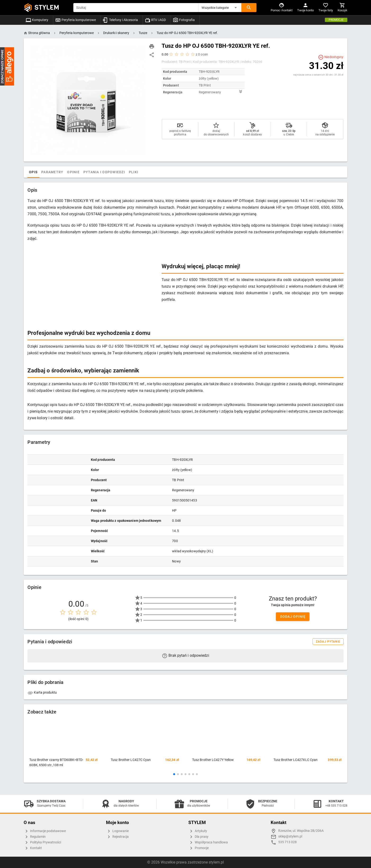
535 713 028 (287, 842)
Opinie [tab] (83, 172)
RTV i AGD (155, 20)
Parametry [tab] (62, 172)
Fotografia (184, 20)
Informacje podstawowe (45, 831)
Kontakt (33, 848)
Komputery (37, 20)
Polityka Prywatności (42, 842)
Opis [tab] (43, 172)
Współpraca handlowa (208, 842)
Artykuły (198, 831)
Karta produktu (42, 692)
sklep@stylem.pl (290, 836)
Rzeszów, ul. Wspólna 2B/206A (301, 831)
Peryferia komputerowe (75, 20)
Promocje (336, 20)
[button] (220, 8)
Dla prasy (198, 837)
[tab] (32, 172)
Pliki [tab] (143, 172)
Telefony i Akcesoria (120, 20)
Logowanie (117, 831)
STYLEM (47, 7)
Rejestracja (117, 837)
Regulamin (35, 837)
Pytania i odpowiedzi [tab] (114, 172)
